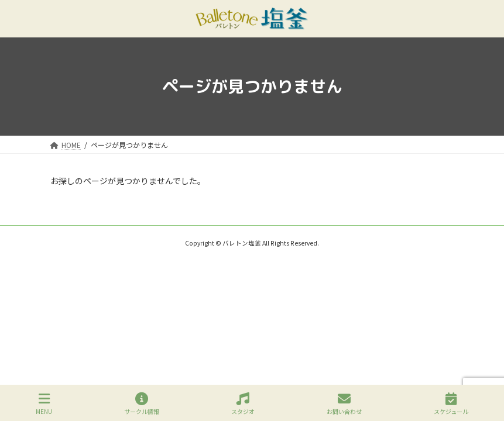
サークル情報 (142, 404)
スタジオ (243, 404)
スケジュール (451, 404)
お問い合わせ (344, 404)
